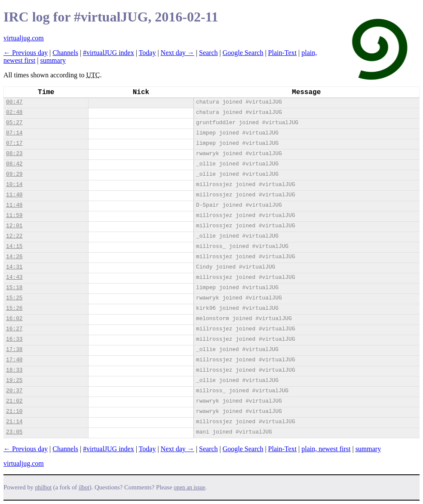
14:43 (14, 277)
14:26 (14, 257)
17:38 (14, 350)
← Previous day (26, 53)
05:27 (14, 123)
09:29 (14, 174)
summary (53, 60)
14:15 (14, 246)
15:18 (14, 288)
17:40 (14, 360)
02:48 (14, 112)
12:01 (14, 226)
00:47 (14, 102)
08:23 (14, 154)
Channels (65, 53)
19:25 (14, 380)
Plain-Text (282, 53)
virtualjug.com (24, 38)
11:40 (14, 195)
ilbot (84, 487)
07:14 (14, 133)
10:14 (14, 185)
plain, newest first (326, 449)
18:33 (14, 370)
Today (147, 53)
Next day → (178, 53)
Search (208, 53)
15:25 (14, 298)
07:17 (14, 143)
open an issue (189, 487)
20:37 (14, 391)
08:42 (14, 164)
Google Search (243, 53)
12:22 (14, 236)
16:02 (14, 319)
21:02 (14, 401)
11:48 (14, 205)
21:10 (14, 411)
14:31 (14, 267)
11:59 (14, 215)
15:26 (14, 308)
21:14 (14, 422)
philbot (43, 487)
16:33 (14, 339)
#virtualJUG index (109, 53)
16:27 (14, 329)
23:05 (14, 432)
